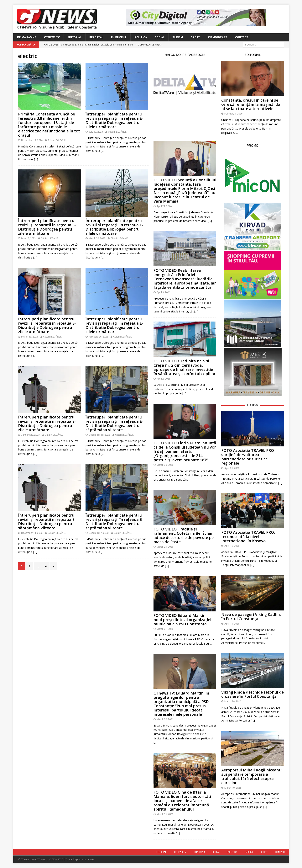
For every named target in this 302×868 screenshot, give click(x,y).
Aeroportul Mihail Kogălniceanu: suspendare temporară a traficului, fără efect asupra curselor (252, 776)
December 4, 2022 (99, 533)
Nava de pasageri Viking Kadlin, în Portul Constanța (251, 617)
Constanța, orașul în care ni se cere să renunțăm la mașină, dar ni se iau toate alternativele (252, 104)
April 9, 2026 (163, 292)
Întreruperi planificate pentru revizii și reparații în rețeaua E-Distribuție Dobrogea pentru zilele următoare (114, 120)
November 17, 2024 (32, 140)
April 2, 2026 (163, 379)
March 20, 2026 (165, 719)
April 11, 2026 (232, 624)
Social (160, 37)
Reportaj (96, 37)
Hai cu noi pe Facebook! (185, 55)
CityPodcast (218, 37)
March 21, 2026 (165, 629)
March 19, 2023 (30, 337)
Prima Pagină (27, 37)
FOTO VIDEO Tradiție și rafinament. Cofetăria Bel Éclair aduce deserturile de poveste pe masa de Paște (184, 535)
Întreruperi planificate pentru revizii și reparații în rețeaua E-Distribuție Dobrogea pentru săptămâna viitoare (114, 423)
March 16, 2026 (165, 814)
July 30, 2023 (96, 132)
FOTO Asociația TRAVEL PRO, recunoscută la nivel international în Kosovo (248, 537)
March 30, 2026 (165, 465)
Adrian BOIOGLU (57, 140)
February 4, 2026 (233, 114)
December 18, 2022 (99, 435)
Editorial (75, 37)
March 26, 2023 (97, 238)
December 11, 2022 (32, 533)
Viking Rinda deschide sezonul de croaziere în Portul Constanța (253, 694)
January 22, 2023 (30, 435)
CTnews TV (52, 37)
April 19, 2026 (232, 546)
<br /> (185, 117)
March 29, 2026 (165, 547)
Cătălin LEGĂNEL (117, 132)
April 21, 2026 (164, 206)
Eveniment (119, 37)
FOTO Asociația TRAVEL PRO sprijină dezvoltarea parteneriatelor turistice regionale (248, 457)
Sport (195, 37)
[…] (36, 159)
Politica (141, 37)
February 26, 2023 (98, 337)
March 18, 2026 (233, 788)
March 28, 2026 (233, 701)
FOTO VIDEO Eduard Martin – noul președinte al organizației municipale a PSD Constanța (182, 620)
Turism (178, 37)
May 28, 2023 (28, 238)
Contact (242, 37)
